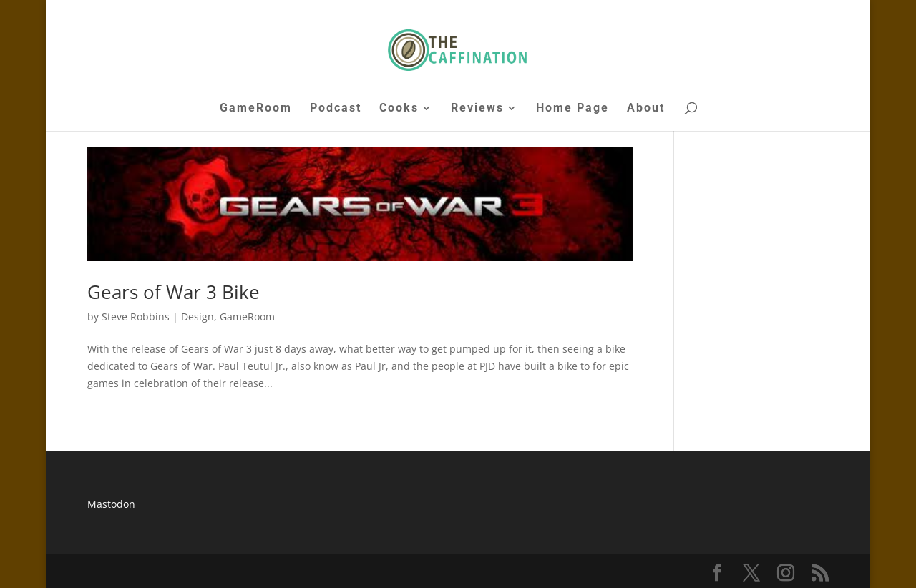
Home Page (572, 109)
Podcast (336, 109)
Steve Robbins (136, 317)
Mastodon (111, 504)
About (646, 109)
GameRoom (256, 109)
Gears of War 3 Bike (174, 292)
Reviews (477, 109)
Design (198, 317)
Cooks (399, 109)
